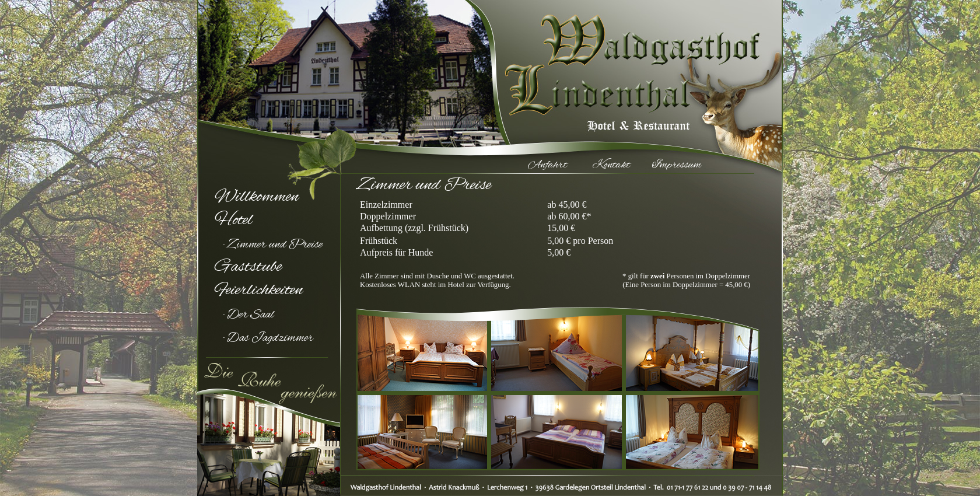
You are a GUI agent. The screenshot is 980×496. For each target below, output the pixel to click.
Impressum (677, 165)
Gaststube (248, 267)
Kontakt (611, 165)
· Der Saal (249, 315)
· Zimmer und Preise (273, 245)
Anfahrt (547, 165)
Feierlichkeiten (259, 291)
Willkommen (257, 197)
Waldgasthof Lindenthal (605, 61)
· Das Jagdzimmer (268, 338)
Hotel (234, 221)
